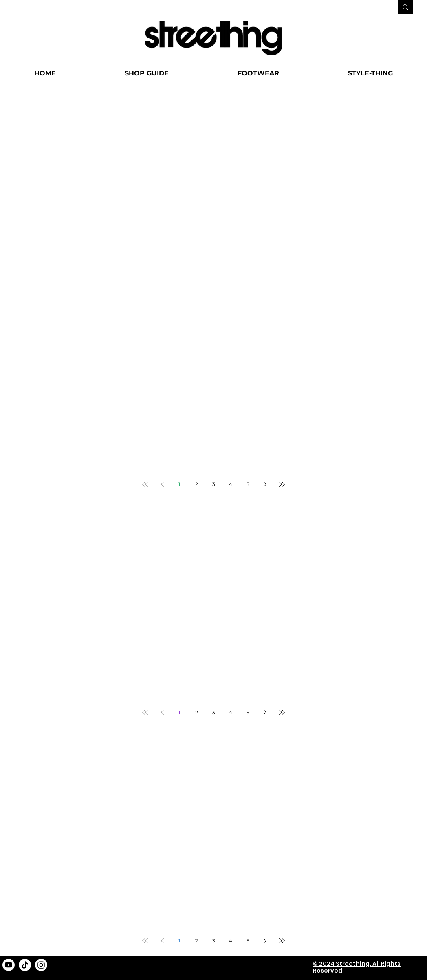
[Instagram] (41, 965)
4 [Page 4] (231, 484)
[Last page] (282, 484)
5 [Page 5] (248, 484)
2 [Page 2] (197, 484)
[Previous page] (162, 484)
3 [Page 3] (214, 484)
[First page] (145, 484)
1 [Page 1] (179, 484)
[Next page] (265, 484)
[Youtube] (9, 965)
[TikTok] (25, 965)
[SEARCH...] (362, 8)
